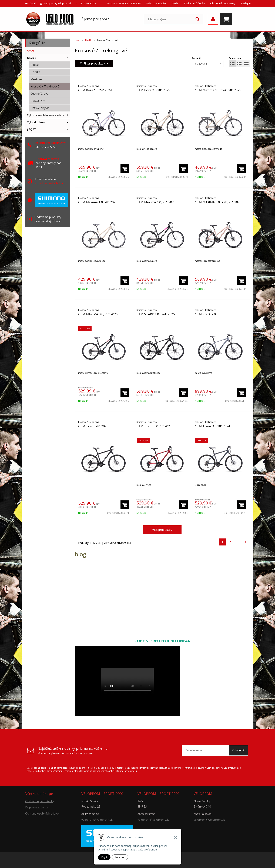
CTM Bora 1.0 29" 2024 (95, 90)
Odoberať (238, 750)
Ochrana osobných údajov (42, 813)
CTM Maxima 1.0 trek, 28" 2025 (218, 90)
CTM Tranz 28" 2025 (93, 426)
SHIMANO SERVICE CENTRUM (124, 3)
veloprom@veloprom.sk (58, 3)
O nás (175, 3)
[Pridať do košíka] (125, 169)
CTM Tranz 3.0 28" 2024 (154, 426)
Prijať (104, 857)
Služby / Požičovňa (194, 3)
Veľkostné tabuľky (156, 3)
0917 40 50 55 (88, 3)
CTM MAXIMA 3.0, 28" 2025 (98, 314)
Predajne (246, 3)
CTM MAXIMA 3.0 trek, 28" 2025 (218, 202)
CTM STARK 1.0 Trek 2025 (156, 314)
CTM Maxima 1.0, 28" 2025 (98, 202)
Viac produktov (162, 530)
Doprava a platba (37, 807)
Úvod (33, 3)
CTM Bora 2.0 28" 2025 (153, 90)
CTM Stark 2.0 (205, 314)
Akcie (30, 50)
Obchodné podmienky (223, 3)
